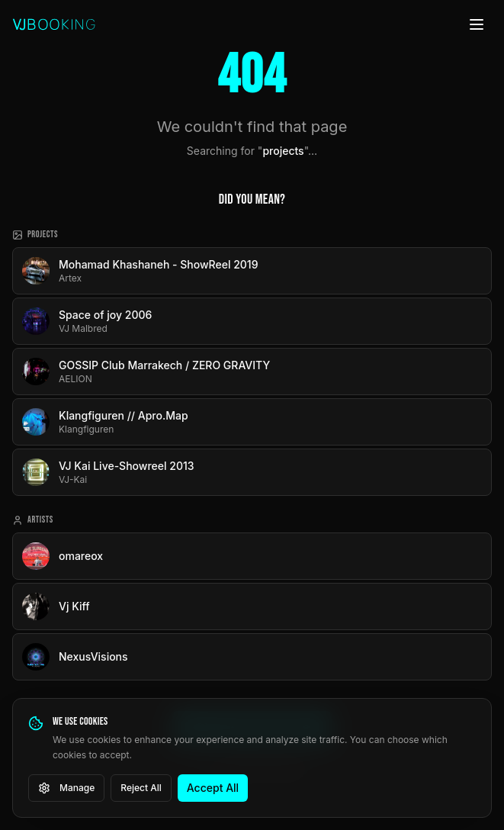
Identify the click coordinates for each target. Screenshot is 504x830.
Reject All (141, 788)
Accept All (213, 788)
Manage (66, 788)
